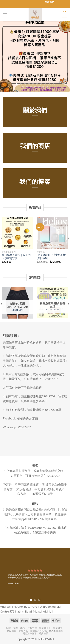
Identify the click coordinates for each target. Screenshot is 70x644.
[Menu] (5, 15)
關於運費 (58, 628)
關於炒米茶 (45, 628)
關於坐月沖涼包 (38, 631)
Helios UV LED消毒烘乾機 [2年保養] (51, 257)
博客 (16, 628)
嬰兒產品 (11, 631)
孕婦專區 (23, 631)
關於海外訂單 (30, 633)
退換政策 (44, 633)
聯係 (23, 628)
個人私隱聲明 (56, 631)
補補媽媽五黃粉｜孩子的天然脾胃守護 (16, 257)
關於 (9, 628)
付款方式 (32, 628)
